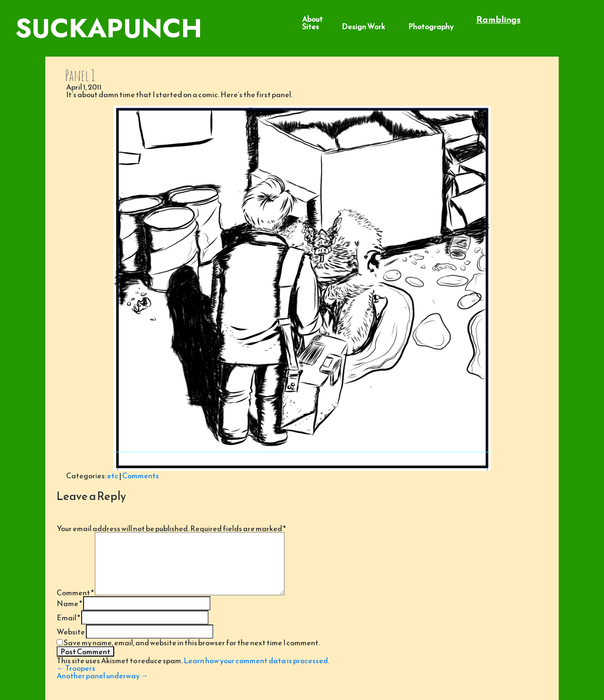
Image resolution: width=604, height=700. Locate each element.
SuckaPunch (109, 28)
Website (71, 632)
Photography (431, 26)
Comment (75, 592)
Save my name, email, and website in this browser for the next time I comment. (192, 642)
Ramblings (498, 20)
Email (68, 617)
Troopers (76, 668)
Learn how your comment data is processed (256, 660)
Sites (310, 26)
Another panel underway (102, 675)
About (312, 19)
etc (113, 475)
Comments (141, 475)
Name (69, 603)
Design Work (363, 26)
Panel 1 (80, 75)
